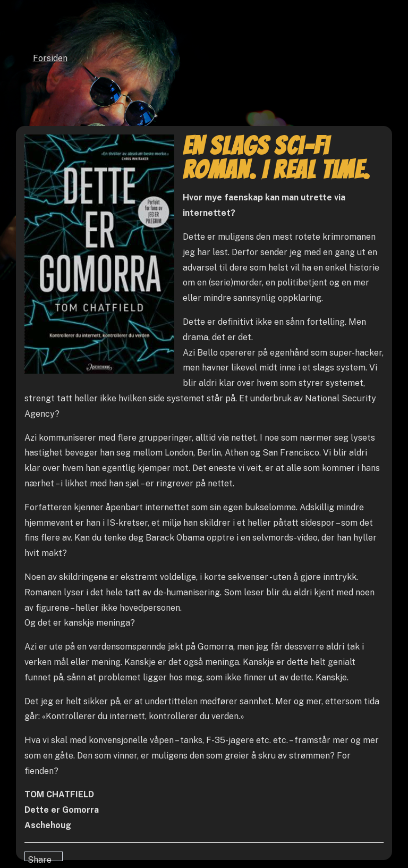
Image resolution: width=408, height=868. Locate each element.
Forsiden (50, 58)
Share (40, 858)
